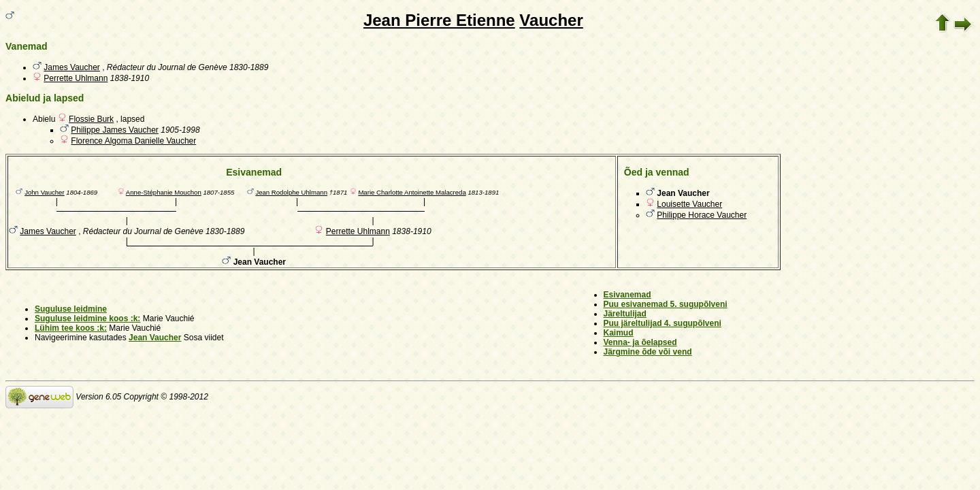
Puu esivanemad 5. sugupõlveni (666, 304)
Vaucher (551, 20)
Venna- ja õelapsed (640, 342)
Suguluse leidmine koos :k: (87, 318)
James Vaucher (71, 67)
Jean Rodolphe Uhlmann (291, 192)
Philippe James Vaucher (115, 130)
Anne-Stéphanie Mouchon (164, 192)
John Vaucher (45, 192)
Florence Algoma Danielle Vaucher (133, 141)
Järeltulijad (625, 314)
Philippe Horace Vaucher (702, 215)
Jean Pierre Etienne (439, 20)
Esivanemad (627, 295)
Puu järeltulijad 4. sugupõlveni (663, 323)
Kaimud (619, 333)
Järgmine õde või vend (648, 352)
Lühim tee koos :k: (71, 328)
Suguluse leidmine (71, 309)
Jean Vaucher (155, 338)
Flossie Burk (91, 119)
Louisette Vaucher (689, 204)
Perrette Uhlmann (76, 78)
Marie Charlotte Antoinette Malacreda (412, 192)
